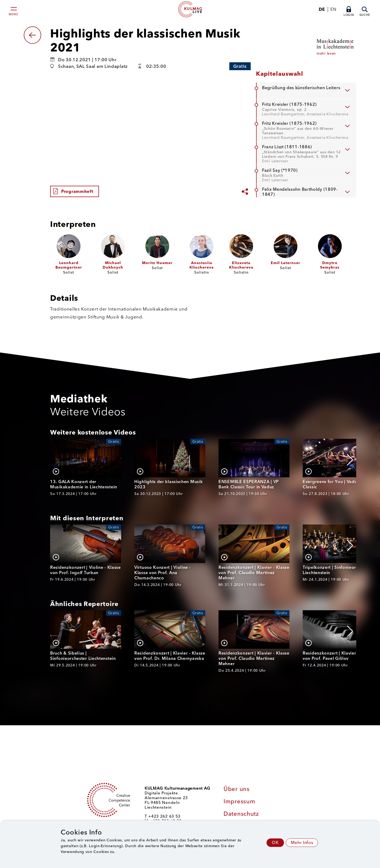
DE (322, 9)
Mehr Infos (302, 843)
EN (333, 9)
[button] (350, 460)
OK (275, 843)
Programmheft (77, 191)
